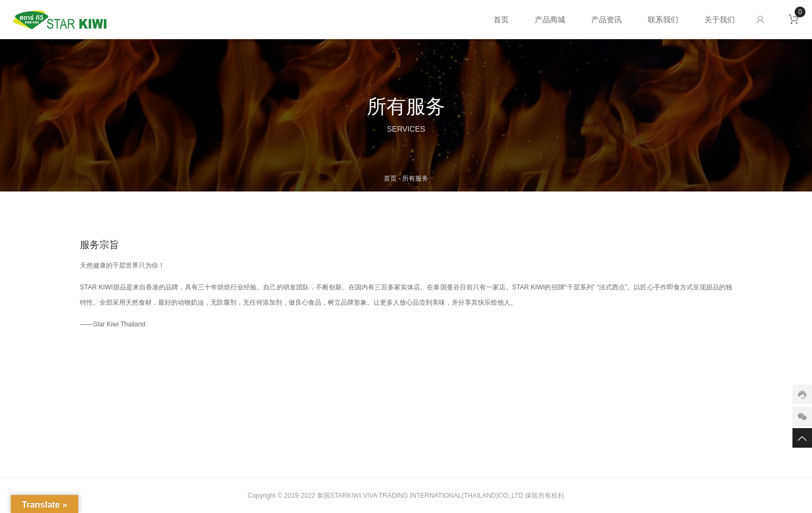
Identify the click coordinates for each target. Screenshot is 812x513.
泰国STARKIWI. (340, 496)
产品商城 (550, 20)
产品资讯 (607, 20)
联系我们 (663, 20)
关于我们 (720, 20)
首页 (501, 20)
